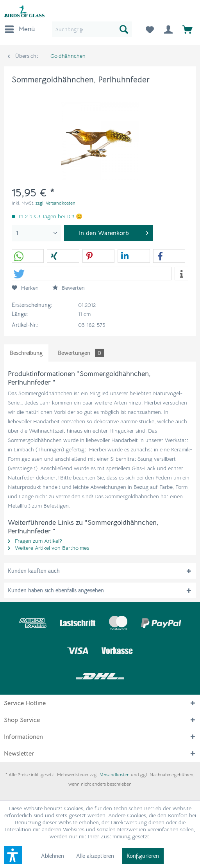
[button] (28, 256)
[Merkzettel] (149, 29)
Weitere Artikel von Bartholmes (48, 548)
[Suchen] (124, 29)
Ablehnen (53, 856)
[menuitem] (19, 29)
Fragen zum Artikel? (35, 541)
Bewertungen (81, 353)
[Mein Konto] (168, 29)
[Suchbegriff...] (92, 29)
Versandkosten (115, 774)
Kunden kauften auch (34, 571)
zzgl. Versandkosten (55, 203)
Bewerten (69, 288)
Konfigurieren (143, 856)
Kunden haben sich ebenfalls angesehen (56, 590)
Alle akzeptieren (95, 856)
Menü (20, 28)
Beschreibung (26, 353)
